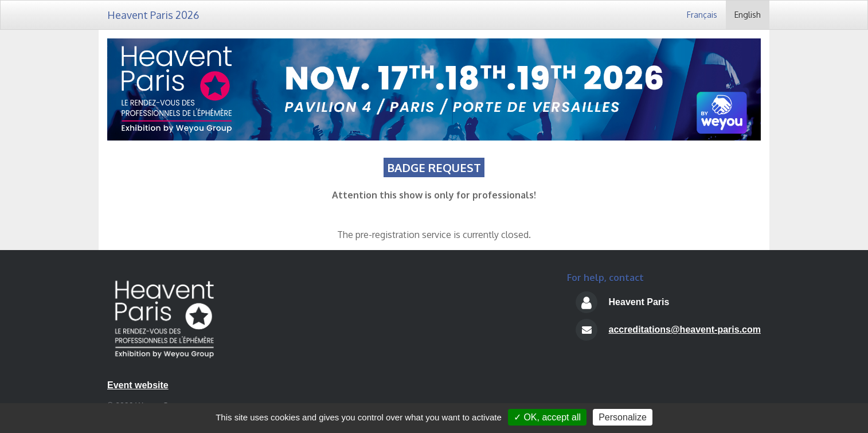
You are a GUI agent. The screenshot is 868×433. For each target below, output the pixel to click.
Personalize (623, 417)
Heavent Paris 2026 (153, 15)
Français (702, 15)
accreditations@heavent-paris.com (685, 329)
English (748, 15)
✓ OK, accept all (547, 417)
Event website (138, 385)
